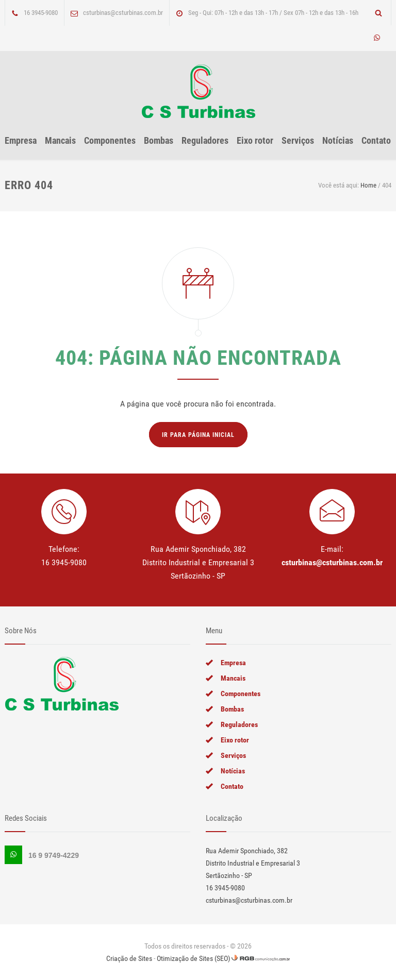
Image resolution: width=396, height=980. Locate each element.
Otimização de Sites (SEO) (193, 958)
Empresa (21, 140)
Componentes (110, 140)
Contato (376, 140)
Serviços (298, 140)
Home (368, 185)
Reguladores (205, 140)
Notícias (338, 140)
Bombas (159, 140)
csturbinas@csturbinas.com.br (332, 562)
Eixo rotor (255, 140)
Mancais (60, 140)
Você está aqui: (339, 185)
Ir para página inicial (198, 435)
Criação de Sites (129, 958)
